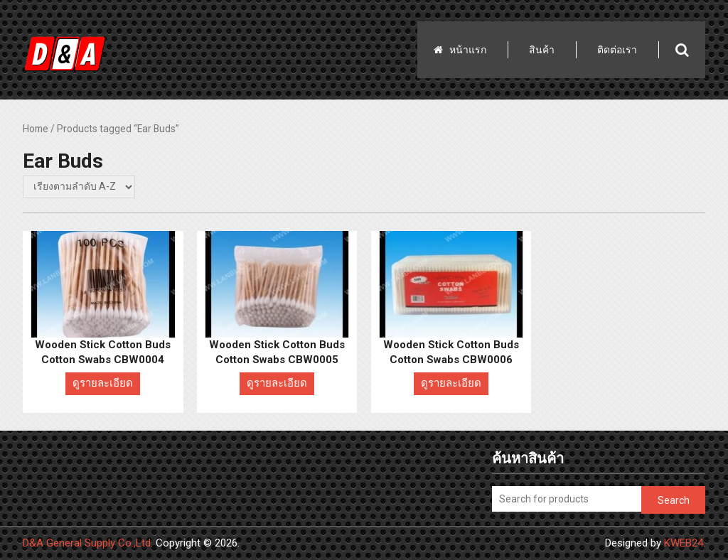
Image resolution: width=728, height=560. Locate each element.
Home (36, 129)
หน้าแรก (468, 50)
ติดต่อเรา (617, 50)
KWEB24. (685, 543)
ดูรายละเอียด (103, 383)
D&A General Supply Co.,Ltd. (88, 543)
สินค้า (542, 50)
